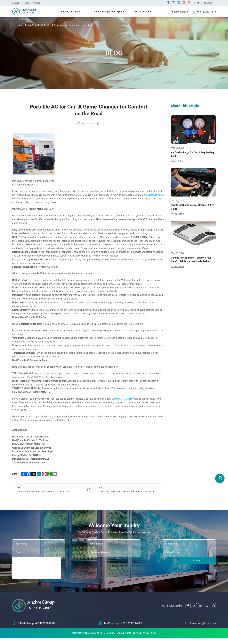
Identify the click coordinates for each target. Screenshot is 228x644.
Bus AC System (143, 12)
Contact (37, 3)
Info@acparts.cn (206, 629)
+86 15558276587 (131, 629)
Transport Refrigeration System (108, 12)
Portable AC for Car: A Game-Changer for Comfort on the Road (64, 25)
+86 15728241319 (45, 629)
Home (20, 25)
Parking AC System (71, 12)
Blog (27, 3)
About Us (16, 3)
